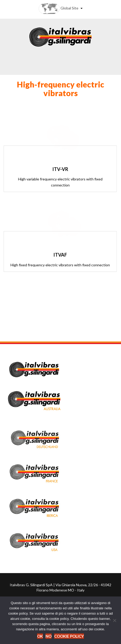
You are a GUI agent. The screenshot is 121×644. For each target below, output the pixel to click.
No (49, 636)
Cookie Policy (69, 636)
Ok (40, 636)
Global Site (61, 9)
